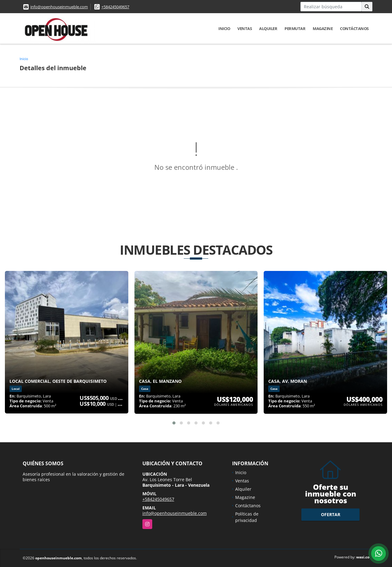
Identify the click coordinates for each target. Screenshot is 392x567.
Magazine (323, 29)
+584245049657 (115, 7)
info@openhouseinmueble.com (59, 7)
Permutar (295, 29)
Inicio (224, 29)
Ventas (245, 29)
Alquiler (268, 29)
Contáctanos (354, 29)
